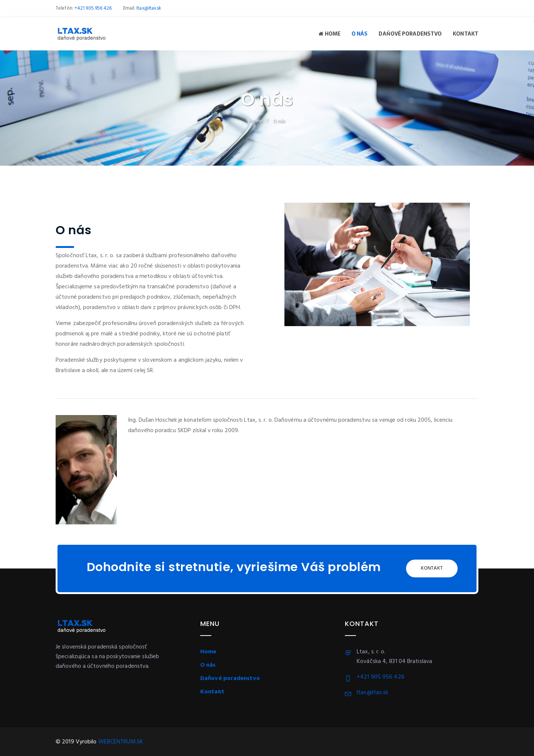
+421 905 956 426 (93, 8)
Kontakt (466, 34)
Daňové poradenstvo (410, 34)
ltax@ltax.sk (149, 8)
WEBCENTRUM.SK (121, 742)
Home (329, 34)
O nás (360, 34)
